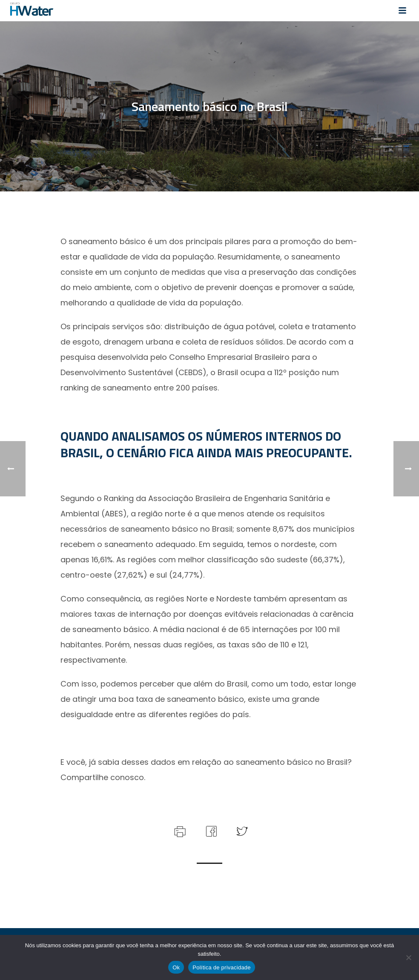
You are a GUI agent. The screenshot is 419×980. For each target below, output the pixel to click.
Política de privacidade (222, 967)
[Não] (408, 957)
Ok (176, 967)
